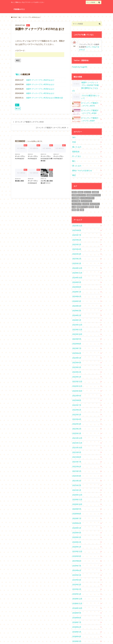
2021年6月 (76, 445)
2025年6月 (76, 232)
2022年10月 (77, 374)
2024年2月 (76, 303)
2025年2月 (76, 250)
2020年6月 (76, 498)
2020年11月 (77, 476)
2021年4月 (76, 454)
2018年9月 (76, 583)
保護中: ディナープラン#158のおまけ (40, 89)
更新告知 (75, 146)
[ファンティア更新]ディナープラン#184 (86, 108)
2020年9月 (76, 485)
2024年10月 (77, 268)
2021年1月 (76, 467)
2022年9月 (76, 378)
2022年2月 (76, 409)
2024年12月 (77, 259)
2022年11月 (77, 370)
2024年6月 (76, 285)
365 (74, 133)
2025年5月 (76, 236)
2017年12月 (77, 622)
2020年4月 (76, 507)
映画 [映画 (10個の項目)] (74, 203)
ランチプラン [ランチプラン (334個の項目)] (95, 197)
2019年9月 (76, 529)
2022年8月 (76, 383)
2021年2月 (76, 463)
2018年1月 (76, 618)
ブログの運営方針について (86, 93)
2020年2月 (76, 516)
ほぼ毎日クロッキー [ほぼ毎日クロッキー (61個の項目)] (94, 188)
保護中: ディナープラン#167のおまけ (40, 80)
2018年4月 (76, 605)
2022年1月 (76, 414)
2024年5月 (76, 290)
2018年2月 (76, 614)
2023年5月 (76, 343)
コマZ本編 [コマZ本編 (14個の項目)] (76, 191)
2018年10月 (77, 578)
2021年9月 (76, 432)
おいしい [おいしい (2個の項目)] (88, 185)
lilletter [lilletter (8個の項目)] (80, 185)
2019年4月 (76, 551)
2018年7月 (76, 591)
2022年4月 (76, 401)
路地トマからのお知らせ (81, 164)
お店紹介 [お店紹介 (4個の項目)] (95, 185)
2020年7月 (76, 494)
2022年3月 (76, 405)
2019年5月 (76, 547)
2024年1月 (76, 307)
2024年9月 (76, 272)
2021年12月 (77, 418)
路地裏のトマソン (83, 638)
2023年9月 (76, 325)
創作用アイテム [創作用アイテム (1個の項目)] (82, 200)
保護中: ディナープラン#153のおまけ (40, 93)
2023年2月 (76, 356)
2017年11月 (77, 627)
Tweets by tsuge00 (79, 67)
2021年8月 (76, 436)
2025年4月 (76, 241)
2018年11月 (77, 574)
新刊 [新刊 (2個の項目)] (97, 200)
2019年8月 (76, 534)
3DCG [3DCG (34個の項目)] (74, 185)
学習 (74, 138)
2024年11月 (77, 263)
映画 (19, 108)
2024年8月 (76, 276)
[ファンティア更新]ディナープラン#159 (51, 128)
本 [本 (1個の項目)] (78, 203)
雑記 (74, 169)
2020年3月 (76, 512)
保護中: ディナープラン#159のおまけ (40, 84)
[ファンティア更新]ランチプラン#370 (86, 100)
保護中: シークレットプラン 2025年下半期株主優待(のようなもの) (85, 84)
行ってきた (76, 151)
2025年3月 (76, 245)
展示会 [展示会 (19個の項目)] (91, 200)
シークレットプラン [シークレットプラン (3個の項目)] (87, 191)
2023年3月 (76, 352)
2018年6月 (76, 596)
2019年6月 (76, 543)
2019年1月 (76, 565)
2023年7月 (76, 334)
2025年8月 (76, 223)
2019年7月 (76, 538)
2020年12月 (77, 472)
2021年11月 (77, 423)
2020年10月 (77, 480)
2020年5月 (76, 503)
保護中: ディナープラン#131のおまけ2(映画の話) (45, 98)
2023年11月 (77, 316)
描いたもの (76, 142)
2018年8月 (76, 587)
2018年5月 (76, 600)
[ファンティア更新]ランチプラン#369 (86, 115)
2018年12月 (77, 569)
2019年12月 (77, 525)
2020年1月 (76, 520)
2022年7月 (76, 387)
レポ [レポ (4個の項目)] (74, 200)
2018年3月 (76, 609)
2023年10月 (77, 321)
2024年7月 (76, 281)
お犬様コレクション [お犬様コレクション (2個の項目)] (79, 188)
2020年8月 (76, 489)
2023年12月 (77, 312)
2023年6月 (76, 339)
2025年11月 (77, 219)
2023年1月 (76, 361)
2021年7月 (76, 441)
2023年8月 (76, 330)
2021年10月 (77, 427)
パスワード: (40, 53)
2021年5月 (76, 449)
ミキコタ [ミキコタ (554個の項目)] (86, 197)
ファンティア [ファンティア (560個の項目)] (77, 197)
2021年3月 (76, 458)
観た (18, 74)
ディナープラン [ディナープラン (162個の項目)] (86, 194)
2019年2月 (76, 560)
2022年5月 (76, 396)
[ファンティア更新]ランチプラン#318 (29, 122)
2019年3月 (76, 556)
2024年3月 (76, 299)
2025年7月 (76, 228)
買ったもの (76, 160)
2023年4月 (76, 347)
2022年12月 (77, 365)
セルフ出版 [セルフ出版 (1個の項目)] (76, 194)
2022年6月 (76, 392)
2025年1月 (76, 254)
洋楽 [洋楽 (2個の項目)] (82, 203)
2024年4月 (76, 294)
